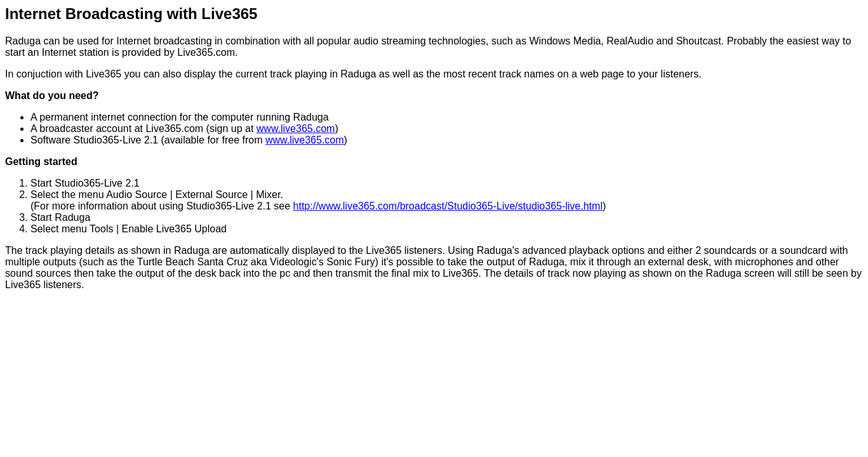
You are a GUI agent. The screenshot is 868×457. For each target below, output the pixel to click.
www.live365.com (296, 129)
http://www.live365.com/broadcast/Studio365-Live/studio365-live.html (448, 206)
